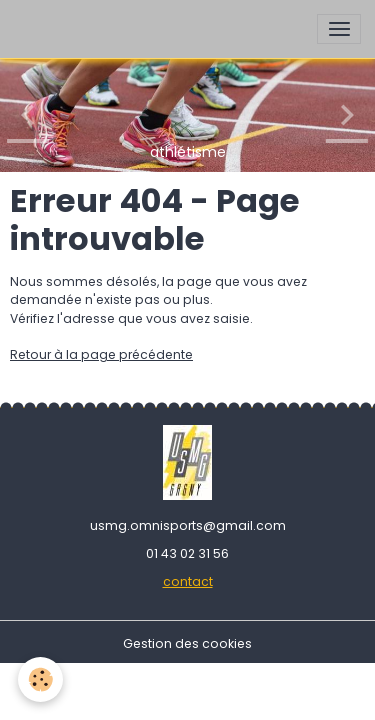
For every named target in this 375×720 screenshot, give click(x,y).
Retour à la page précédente (101, 354)
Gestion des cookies (187, 643)
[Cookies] (40, 679)
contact (188, 581)
